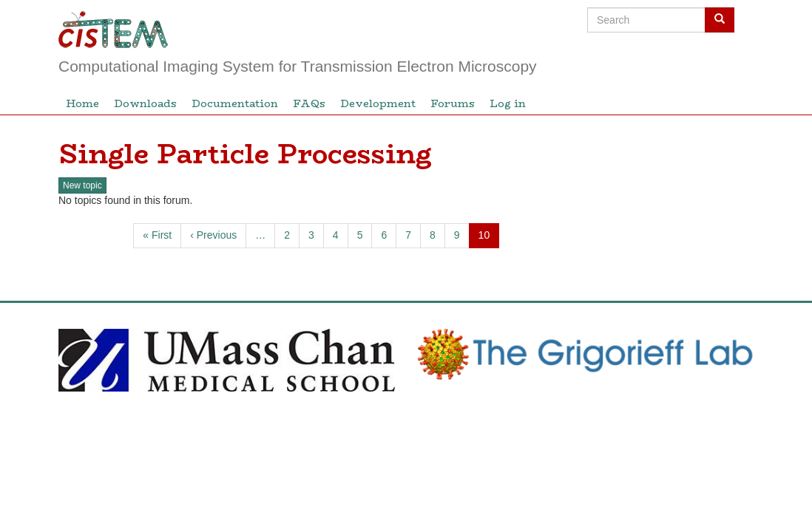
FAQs (309, 103)
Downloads (145, 103)
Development (378, 103)
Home (82, 103)
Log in (508, 103)
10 (489, 238)
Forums (453, 103)
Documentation (235, 103)
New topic (82, 185)
